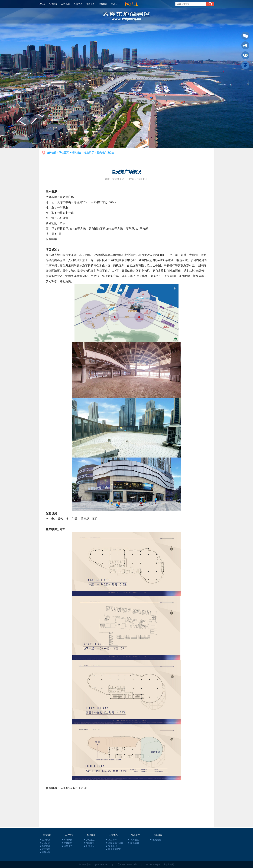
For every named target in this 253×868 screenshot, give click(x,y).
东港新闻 (68, 840)
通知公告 (68, 846)
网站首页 (64, 153)
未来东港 (46, 849)
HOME (42, 4)
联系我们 (135, 843)
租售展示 (89, 153)
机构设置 (135, 840)
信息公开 (115, 4)
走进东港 (46, 843)
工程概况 (66, 4)
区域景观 (157, 840)
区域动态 (78, 4)
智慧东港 (46, 852)
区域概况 (46, 840)
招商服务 (90, 4)
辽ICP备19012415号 (127, 864)
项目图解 (90, 843)
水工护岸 (112, 840)
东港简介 (53, 4)
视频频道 (103, 4)
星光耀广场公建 (105, 153)
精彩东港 (46, 846)
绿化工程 (112, 846)
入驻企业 (90, 840)
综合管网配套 (115, 849)
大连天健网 (169, 864)
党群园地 (68, 843)
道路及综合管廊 (116, 843)
